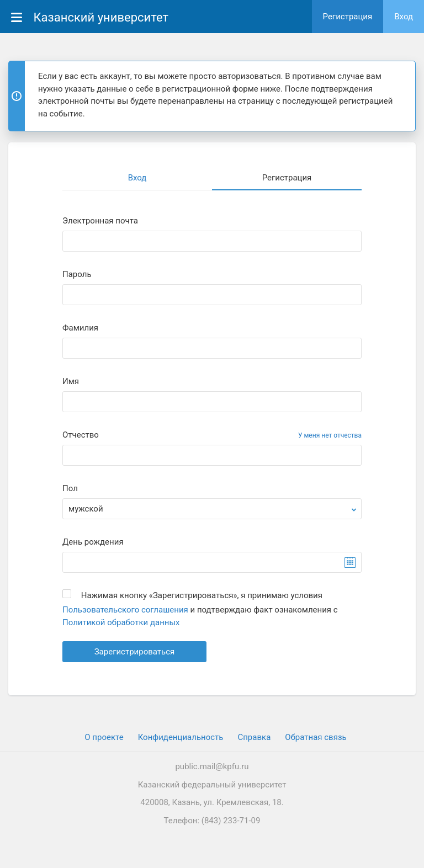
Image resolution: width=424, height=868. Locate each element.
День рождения (93, 542)
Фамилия (80, 328)
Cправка (254, 737)
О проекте (104, 737)
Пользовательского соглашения (125, 610)
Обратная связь (316, 737)
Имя (71, 382)
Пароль (77, 275)
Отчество (81, 435)
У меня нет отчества (330, 435)
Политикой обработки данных (121, 622)
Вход (404, 17)
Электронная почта (100, 221)
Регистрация (348, 17)
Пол (70, 489)
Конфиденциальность (181, 737)
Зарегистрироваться (135, 652)
